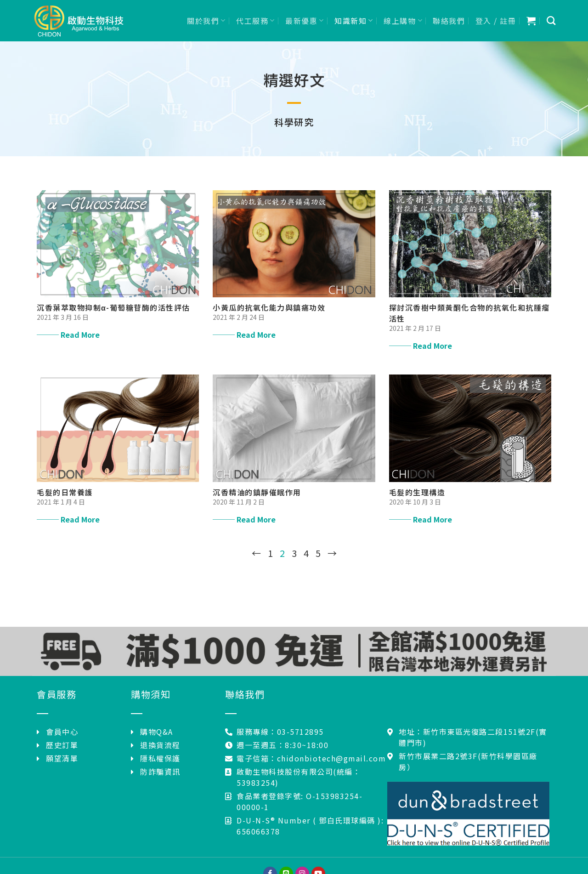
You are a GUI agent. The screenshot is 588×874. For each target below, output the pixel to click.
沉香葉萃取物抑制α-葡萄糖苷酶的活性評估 (113, 307)
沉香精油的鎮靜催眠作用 (257, 492)
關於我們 (206, 21)
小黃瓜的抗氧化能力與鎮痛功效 (269, 307)
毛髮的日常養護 (65, 492)
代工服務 (256, 21)
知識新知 (354, 21)
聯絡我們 (449, 21)
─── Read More (68, 335)
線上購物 (403, 21)
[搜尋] (551, 20)
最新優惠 (305, 21)
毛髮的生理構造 (417, 492)
